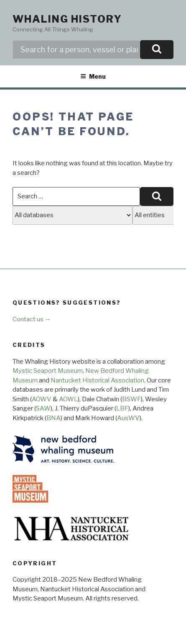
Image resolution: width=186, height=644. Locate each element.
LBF (122, 408)
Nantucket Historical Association (97, 380)
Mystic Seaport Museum (48, 371)
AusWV (128, 418)
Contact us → (32, 319)
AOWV (42, 399)
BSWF (131, 399)
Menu (93, 76)
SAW (43, 408)
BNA (54, 418)
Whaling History (67, 19)
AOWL (68, 399)
